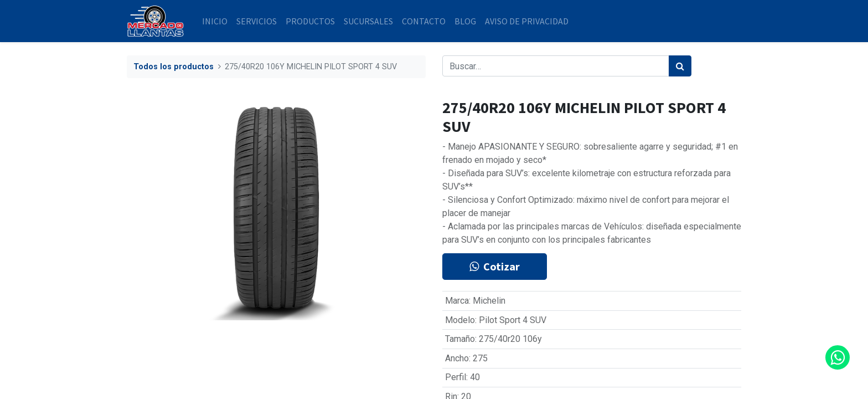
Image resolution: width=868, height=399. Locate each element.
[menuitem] (215, 21)
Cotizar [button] (495, 266)
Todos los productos (174, 67)
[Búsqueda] (680, 66)
